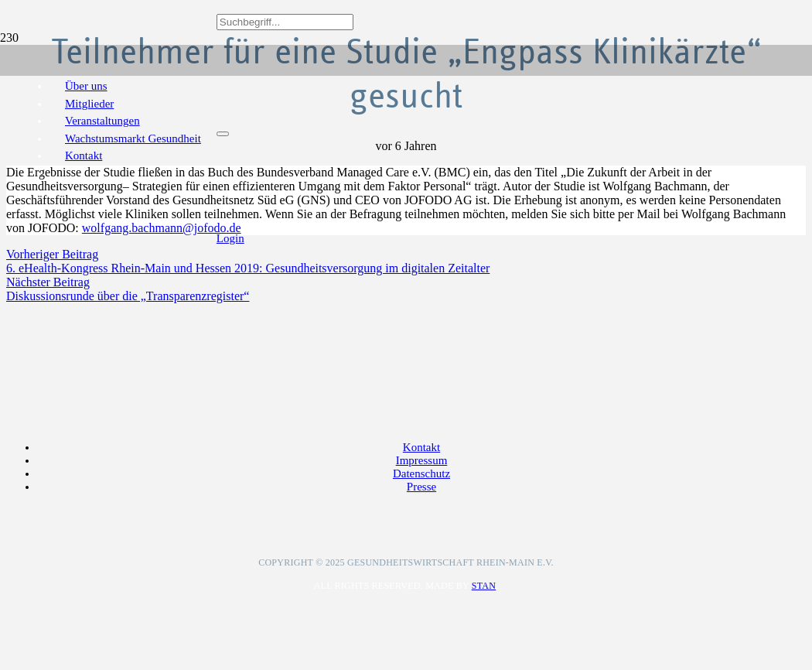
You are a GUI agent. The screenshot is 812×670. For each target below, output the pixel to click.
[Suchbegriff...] (285, 22)
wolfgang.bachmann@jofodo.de (162, 228)
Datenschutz (421, 473)
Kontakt (421, 447)
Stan (484, 586)
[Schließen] (223, 134)
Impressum (422, 460)
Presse (421, 487)
